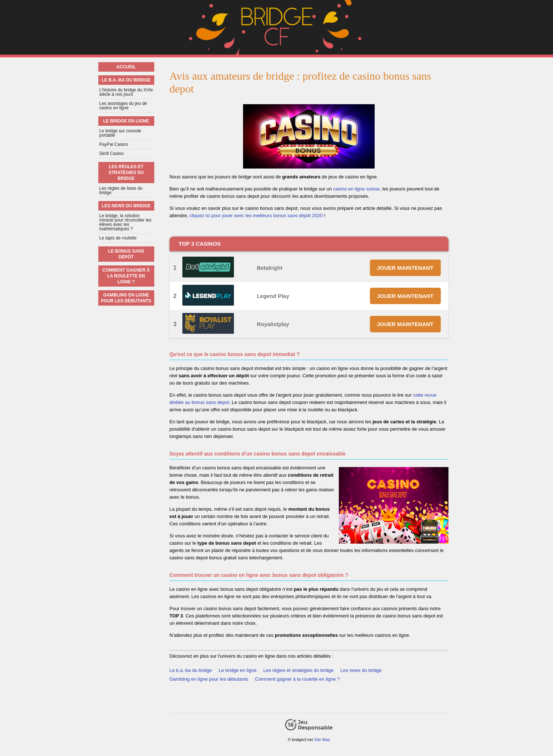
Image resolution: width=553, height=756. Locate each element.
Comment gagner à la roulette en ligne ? (298, 679)
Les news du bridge (361, 670)
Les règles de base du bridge (121, 190)
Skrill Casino (112, 154)
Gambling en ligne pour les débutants (209, 679)
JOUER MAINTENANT (405, 268)
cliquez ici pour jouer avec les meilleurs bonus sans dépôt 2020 (256, 216)
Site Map (322, 740)
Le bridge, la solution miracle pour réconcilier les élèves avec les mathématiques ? (126, 222)
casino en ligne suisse (357, 189)
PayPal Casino (114, 144)
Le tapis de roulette (118, 238)
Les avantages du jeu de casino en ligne (123, 106)
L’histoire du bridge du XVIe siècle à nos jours (126, 92)
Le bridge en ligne (238, 670)
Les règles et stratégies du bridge (298, 670)
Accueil (126, 67)
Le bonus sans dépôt (126, 254)
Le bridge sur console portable (120, 133)
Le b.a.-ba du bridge (191, 670)
